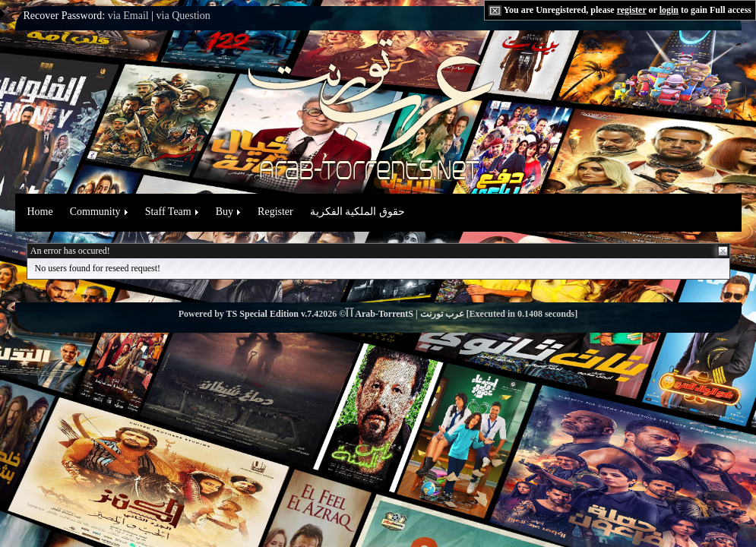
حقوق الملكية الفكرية (357, 212)
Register (275, 212)
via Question (183, 16)
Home (40, 212)
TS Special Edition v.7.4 (273, 314)
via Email (128, 16)
